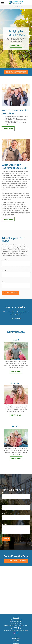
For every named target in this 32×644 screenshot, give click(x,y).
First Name (5, 260)
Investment (16, 642)
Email (3, 282)
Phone (4, 514)
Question (4, 524)
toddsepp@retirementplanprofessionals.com (16, 631)
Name (4, 493)
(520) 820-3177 (18, 620)
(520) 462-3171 (18, 622)
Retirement (16, 640)
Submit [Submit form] (6, 539)
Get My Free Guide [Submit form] (10, 293)
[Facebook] (14, 633)
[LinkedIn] (17, 633)
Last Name (5, 271)
